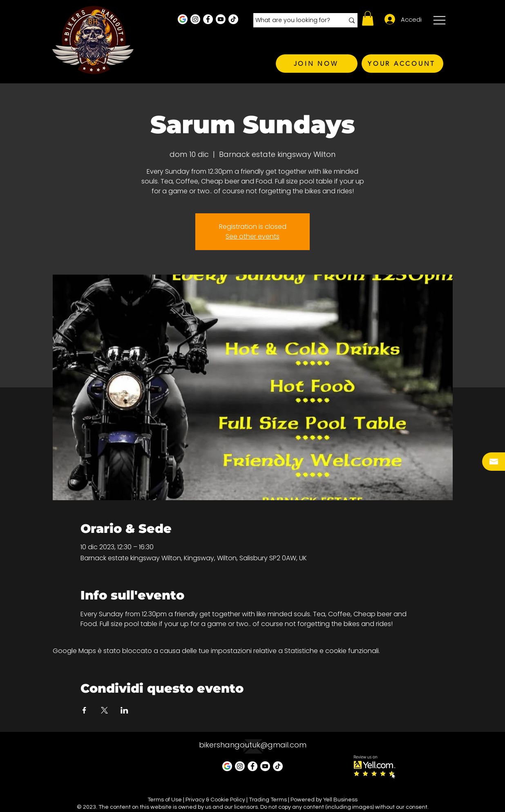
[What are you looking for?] (294, 20)
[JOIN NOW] (317, 64)
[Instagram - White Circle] (195, 19)
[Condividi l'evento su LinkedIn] (124, 710)
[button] (368, 18)
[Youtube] (221, 19)
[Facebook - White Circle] (208, 19)
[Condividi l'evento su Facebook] (84, 710)
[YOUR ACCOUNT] (402, 64)
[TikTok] (233, 19)
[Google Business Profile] (183, 19)
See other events (252, 236)
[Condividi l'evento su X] (104, 710)
